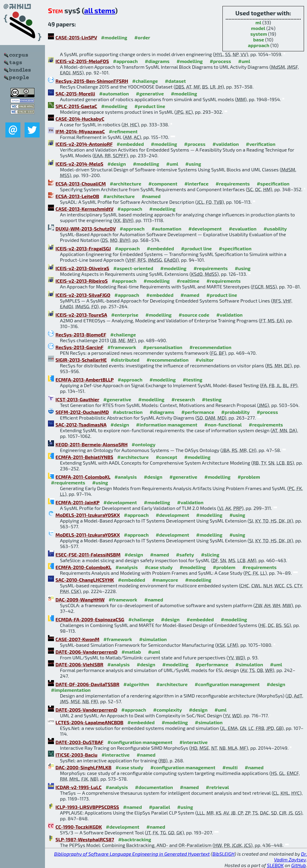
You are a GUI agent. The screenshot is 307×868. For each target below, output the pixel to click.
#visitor (205, 360)
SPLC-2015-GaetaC (76, 106)
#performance (198, 412)
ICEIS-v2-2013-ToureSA (81, 315)
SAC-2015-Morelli (75, 93)
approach (259, 45)
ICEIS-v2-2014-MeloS (79, 164)
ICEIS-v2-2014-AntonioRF (84, 144)
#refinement (123, 131)
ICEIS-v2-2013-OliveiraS (82, 268)
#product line (150, 106)
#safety (185, 555)
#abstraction (128, 412)
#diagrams (157, 61)
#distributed (125, 360)
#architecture (125, 184)
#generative (150, 93)
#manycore (165, 580)
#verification (261, 144)
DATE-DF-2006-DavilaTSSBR (87, 684)
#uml (244, 61)
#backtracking (135, 839)
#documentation (154, 787)
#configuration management (227, 684)
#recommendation (210, 347)
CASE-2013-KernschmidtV (84, 209)
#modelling (114, 37)
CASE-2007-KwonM (77, 639)
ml (258, 22)
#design (117, 164)
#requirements (233, 184)
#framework (122, 347)
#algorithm (136, 684)
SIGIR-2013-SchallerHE (81, 360)
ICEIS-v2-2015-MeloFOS (82, 61)
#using (193, 164)
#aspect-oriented (133, 268)
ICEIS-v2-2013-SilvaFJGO (83, 295)
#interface (196, 184)
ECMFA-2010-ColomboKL (83, 567)
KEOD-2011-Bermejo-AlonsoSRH (92, 444)
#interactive (194, 742)
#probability (235, 412)
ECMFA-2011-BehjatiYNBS (84, 457)
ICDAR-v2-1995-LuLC (79, 787)
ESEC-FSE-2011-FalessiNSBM (88, 555)
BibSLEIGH (224, 854)
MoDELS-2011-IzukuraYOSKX (88, 515)
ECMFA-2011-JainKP (77, 502)
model (258, 28)
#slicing (210, 555)
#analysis (126, 477)
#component (163, 184)
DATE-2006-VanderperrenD (86, 652)
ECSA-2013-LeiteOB (77, 196)
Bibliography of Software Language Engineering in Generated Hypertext (132, 854)
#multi (230, 767)
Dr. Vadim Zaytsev (291, 857)
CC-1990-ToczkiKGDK (79, 827)
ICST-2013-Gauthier (77, 399)
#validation (226, 144)
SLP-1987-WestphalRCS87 (85, 839)
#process (221, 61)
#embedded (130, 144)
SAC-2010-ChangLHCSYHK (85, 580)
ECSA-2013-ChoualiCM (81, 184)
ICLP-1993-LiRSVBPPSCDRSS (87, 807)
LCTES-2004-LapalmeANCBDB (89, 722)
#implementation (71, 690)
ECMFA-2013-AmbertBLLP (85, 380)
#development (205, 229)
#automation (114, 93)
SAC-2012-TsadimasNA (81, 425)
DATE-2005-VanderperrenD (86, 710)
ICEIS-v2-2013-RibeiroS (82, 281)
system (259, 34)
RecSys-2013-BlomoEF (81, 335)
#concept (166, 457)
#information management (167, 425)
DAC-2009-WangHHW (80, 600)
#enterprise (125, 315)
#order (142, 37)
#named (151, 196)
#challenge (145, 81)
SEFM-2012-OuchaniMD (82, 412)
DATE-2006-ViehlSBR (79, 664)
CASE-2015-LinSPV (76, 37)
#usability (275, 229)
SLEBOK (275, 865)
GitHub (299, 865)
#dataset (175, 81)
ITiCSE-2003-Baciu (76, 755)
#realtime (188, 281)
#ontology (144, 444)
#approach (125, 61)
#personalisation (163, 347)
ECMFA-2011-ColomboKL (83, 477)
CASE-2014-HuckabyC (80, 119)
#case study (159, 567)
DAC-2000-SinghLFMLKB (83, 767)
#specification (273, 184)
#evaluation (243, 229)
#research (183, 399)
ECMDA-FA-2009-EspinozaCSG (90, 619)
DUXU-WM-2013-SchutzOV (86, 229)
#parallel (160, 807)
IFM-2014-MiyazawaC (80, 131)
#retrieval (218, 787)
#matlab (131, 652)
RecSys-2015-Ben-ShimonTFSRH (92, 81)
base (259, 39)
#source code (194, 315)
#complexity (168, 710)
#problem (249, 477)
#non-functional (223, 425)
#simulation (153, 639)
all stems (100, 10)
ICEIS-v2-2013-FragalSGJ (83, 248)
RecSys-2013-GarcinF (79, 347)
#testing (192, 380)
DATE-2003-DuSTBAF (79, 742)
